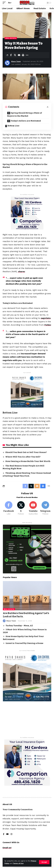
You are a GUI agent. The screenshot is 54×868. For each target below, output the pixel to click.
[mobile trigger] (5, 3)
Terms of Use (18, 863)
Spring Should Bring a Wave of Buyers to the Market (25, 114)
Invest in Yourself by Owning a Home (24, 643)
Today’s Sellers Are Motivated (26, 121)
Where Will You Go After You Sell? (23, 457)
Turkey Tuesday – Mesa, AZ (19, 626)
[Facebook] (9, 508)
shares (21, 272)
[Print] (23, 55)
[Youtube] (33, 508)
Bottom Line (13, 126)
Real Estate (11, 38)
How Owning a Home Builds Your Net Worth (28, 461)
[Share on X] (15, 55)
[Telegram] (45, 508)
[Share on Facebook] (11, 55)
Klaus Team (16, 61)
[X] (21, 508)
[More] (27, 55)
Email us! (7, 848)
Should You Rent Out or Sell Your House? (26, 452)
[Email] (19, 55)
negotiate (46, 318)
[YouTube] (7, 834)
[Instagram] (11, 834)
